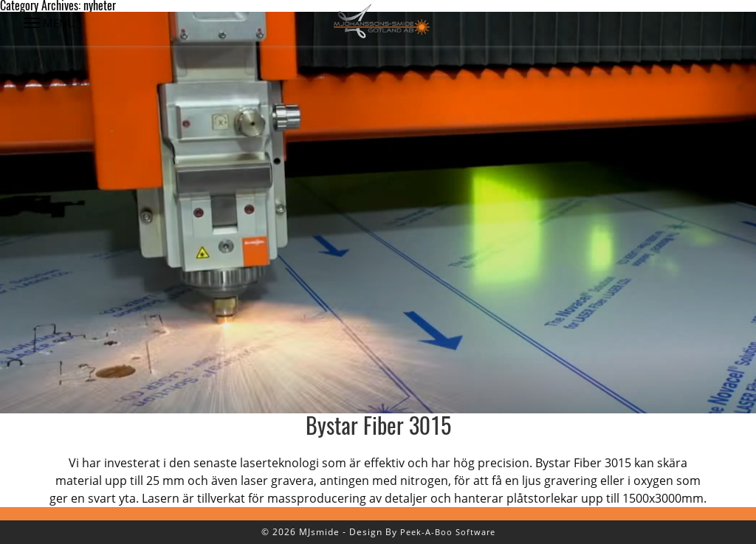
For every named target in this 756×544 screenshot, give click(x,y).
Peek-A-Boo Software (448, 532)
